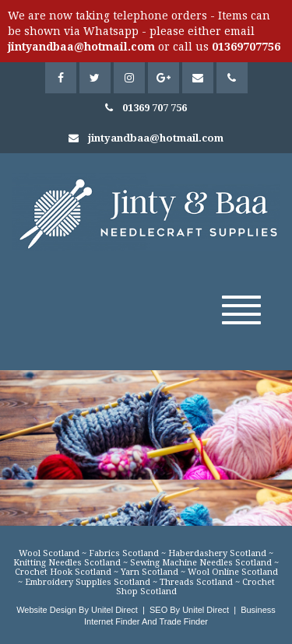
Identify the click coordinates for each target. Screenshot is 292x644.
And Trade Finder (174, 621)
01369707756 (246, 47)
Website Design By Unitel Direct (77, 610)
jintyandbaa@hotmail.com (81, 47)
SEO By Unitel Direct (189, 610)
